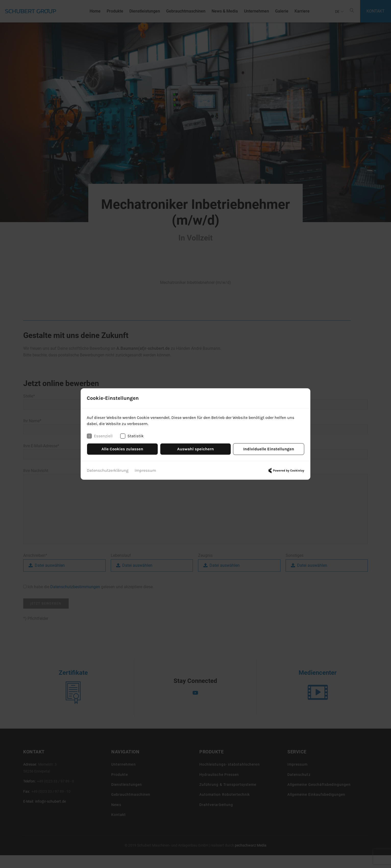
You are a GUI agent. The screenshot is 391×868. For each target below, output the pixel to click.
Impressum (145, 470)
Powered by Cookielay (286, 471)
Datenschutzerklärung (108, 470)
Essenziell (100, 436)
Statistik (132, 436)
